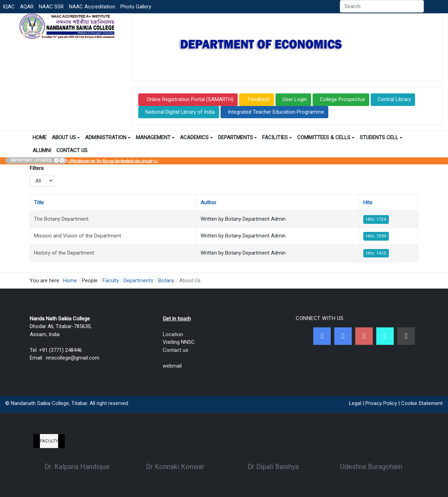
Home (40, 137)
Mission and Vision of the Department (78, 236)
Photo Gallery (136, 7)
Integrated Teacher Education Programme (276, 112)
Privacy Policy (381, 403)
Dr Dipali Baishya (273, 467)
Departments (238, 137)
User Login (295, 99)
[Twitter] (343, 336)
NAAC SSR (51, 7)
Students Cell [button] (381, 137)
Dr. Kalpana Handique (77, 467)
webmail (172, 366)
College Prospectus (342, 99)
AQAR (27, 7)
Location (173, 334)
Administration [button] (108, 137)
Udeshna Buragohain (371, 467)
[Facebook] (322, 336)
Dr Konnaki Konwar (175, 467)
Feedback (258, 99)
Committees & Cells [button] (326, 137)
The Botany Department (61, 219)
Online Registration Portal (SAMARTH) (189, 99)
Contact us (176, 350)
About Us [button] (66, 137)
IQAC (9, 7)
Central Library (394, 99)
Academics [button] (196, 137)
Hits (368, 203)
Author (208, 203)
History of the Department (64, 253)
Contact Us (72, 150)
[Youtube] (364, 336)
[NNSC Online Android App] (385, 336)
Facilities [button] (277, 137)
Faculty (49, 441)
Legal (355, 403)
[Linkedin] (406, 336)
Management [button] (155, 137)
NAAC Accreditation (92, 7)
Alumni (42, 150)
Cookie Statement (422, 403)
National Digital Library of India (180, 112)
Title (39, 203)
